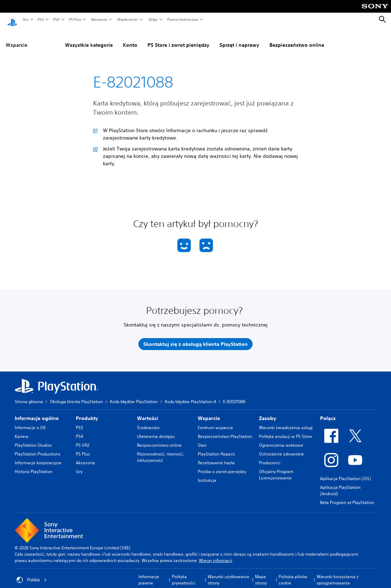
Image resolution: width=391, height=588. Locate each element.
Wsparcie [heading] (209, 412)
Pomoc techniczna (182, 19)
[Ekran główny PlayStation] (12, 20)
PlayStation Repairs (216, 447)
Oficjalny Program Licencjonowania (276, 468)
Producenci (270, 456)
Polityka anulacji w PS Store (285, 430)
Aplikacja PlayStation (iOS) (346, 472)
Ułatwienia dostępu (156, 430)
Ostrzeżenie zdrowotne (281, 447)
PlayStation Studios (33, 438)
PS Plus (75, 19)
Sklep (153, 19)
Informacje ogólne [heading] (37, 412)
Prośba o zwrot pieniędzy (222, 465)
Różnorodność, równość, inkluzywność (161, 450)
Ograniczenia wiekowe (281, 438)
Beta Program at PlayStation (347, 496)
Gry (25, 19)
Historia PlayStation (34, 465)
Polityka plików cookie (293, 573)
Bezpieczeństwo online (297, 38)
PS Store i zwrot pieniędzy (178, 38)
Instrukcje (207, 474)
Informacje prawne (149, 573)
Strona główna (29, 395)
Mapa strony (261, 573)
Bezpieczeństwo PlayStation (225, 430)
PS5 (40, 19)
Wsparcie (17, 38)
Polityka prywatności (184, 573)
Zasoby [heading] (268, 412)
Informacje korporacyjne (38, 456)
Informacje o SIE (30, 421)
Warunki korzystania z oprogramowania (338, 573)
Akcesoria (99, 19)
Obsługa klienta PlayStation (76, 395)
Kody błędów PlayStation (134, 395)
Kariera (22, 430)
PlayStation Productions (38, 447)
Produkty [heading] (87, 412)
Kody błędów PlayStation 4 (190, 395)
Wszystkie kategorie (89, 38)
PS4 (56, 19)
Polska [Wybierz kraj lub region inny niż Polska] (32, 573)
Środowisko (148, 421)
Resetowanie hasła (216, 456)
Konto (130, 38)
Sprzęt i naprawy (239, 38)
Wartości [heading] (148, 412)
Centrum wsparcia (215, 421)
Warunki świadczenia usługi (286, 421)
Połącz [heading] (328, 412)
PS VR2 (83, 438)
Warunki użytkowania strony (228, 573)
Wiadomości (127, 19)
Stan (202, 438)
